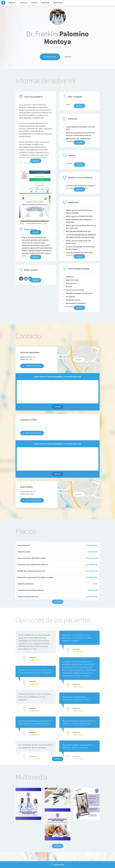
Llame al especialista (32, 366)
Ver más (36, 232)
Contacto (68, 57)
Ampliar (79, 360)
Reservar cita (50, 57)
